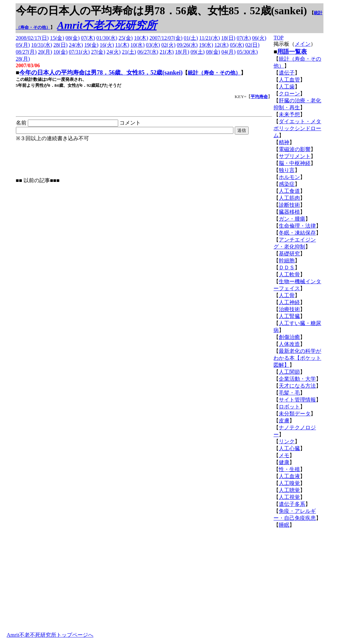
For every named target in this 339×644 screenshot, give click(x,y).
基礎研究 (289, 254)
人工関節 (289, 372)
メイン (303, 44)
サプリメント (295, 156)
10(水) (138, 45)
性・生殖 (289, 469)
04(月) (229, 52)
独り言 (287, 170)
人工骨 (287, 295)
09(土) (198, 52)
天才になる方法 (297, 386)
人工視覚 (289, 497)
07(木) (88, 38)
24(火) (114, 52)
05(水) (237, 45)
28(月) (23, 59)
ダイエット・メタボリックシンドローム (297, 128)
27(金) (98, 52)
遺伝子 (287, 73)
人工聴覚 (289, 490)
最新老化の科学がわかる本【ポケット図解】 (297, 358)
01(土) (191, 38)
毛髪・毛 (289, 393)
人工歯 (287, 87)
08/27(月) (26, 52)
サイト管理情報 (297, 400)
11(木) (122, 45)
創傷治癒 (289, 337)
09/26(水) (187, 45)
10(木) (141, 38)
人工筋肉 (289, 198)
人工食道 (289, 191)
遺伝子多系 (292, 504)
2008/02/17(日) (32, 38)
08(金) (73, 38)
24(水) (76, 45)
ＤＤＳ (287, 268)
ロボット (289, 407)
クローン (289, 94)
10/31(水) (42, 45)
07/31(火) (79, 52)
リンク (287, 441)
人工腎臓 (289, 316)
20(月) (45, 52)
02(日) (252, 45)
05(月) (23, 45)
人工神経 (289, 302)
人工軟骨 (289, 274)
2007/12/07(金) (166, 38)
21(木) (167, 52)
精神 (284, 142)
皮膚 (284, 421)
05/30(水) (247, 52)
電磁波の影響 (295, 149)
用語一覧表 (292, 52)
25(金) (126, 38)
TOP (278, 38)
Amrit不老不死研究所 (107, 25)
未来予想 (289, 114)
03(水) (153, 45)
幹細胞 (287, 261)
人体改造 (289, 344)
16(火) (107, 45)
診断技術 (289, 205)
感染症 (287, 184)
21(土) (129, 52)
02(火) (168, 45)
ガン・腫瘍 (292, 219)
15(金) (57, 38)
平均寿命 (259, 97)
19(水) (206, 45)
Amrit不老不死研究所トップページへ (50, 635)
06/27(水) (148, 52)
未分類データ (295, 414)
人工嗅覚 (289, 483)
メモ (284, 455)
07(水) (244, 38)
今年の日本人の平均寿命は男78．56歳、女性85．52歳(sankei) (101, 73)
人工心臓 (289, 448)
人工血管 (289, 80)
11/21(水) (210, 38)
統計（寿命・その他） (214, 73)
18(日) (228, 38)
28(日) (60, 45)
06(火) (259, 38)
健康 (284, 462)
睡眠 (284, 525)
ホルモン (289, 177)
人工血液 (289, 476)
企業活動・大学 (297, 379)
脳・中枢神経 (295, 163)
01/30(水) (107, 38)
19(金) (92, 45)
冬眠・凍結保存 (297, 233)
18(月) (182, 52)
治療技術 (289, 309)
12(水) (222, 45)
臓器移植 (289, 212)
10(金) (60, 52)
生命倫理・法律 (297, 226)
